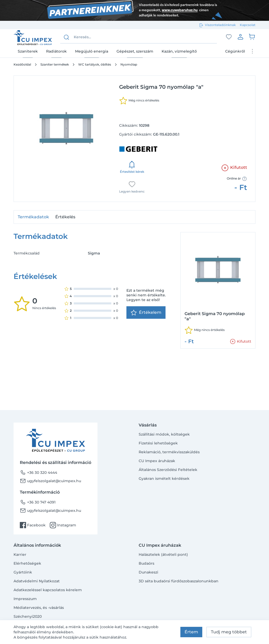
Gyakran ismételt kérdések (164, 479)
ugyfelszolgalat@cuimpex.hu (50, 481)
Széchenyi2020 (28, 616)
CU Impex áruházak (157, 461)
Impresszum (25, 599)
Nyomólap (129, 64)
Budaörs (146, 563)
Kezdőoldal (22, 64)
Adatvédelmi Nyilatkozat (37, 581)
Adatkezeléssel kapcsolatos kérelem (48, 590)
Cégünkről (235, 51)
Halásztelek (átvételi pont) (163, 554)
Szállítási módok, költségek (164, 434)
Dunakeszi (148, 572)
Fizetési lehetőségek (158, 443)
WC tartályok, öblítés (95, 64)
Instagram (63, 525)
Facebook (33, 525)
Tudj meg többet (229, 632)
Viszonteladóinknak (220, 25)
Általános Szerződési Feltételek (168, 470)
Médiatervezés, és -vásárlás (39, 608)
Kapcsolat (248, 25)
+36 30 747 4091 (38, 502)
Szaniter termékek (55, 64)
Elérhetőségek (27, 563)
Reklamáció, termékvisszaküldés (169, 452)
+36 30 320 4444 (38, 473)
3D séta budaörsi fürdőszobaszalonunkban (179, 581)
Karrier (20, 554)
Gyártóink (23, 572)
